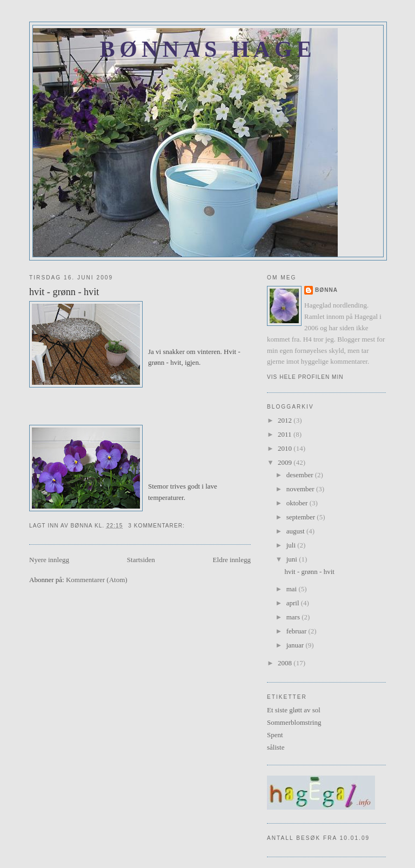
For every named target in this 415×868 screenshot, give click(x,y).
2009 (286, 462)
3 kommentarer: (157, 526)
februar (297, 631)
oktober (298, 503)
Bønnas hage (208, 49)
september (302, 517)
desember (301, 475)
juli (292, 545)
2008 (286, 663)
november (301, 489)
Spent (275, 735)
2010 (286, 448)
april (294, 603)
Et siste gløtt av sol (294, 710)
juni (293, 559)
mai (293, 589)
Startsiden (141, 560)
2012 (286, 420)
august (296, 531)
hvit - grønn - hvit (64, 292)
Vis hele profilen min (305, 377)
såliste (276, 747)
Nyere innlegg (49, 560)
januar (296, 645)
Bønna (326, 290)
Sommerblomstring (294, 722)
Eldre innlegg (232, 560)
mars (294, 617)
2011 (286, 434)
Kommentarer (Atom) (97, 580)
